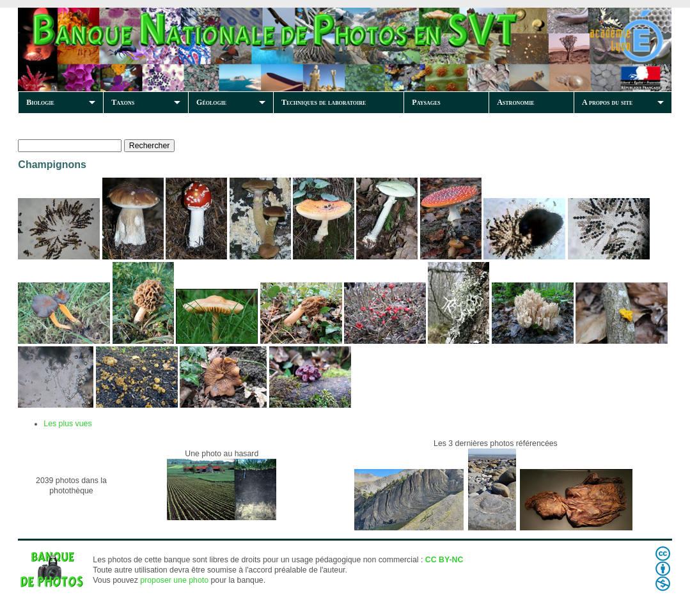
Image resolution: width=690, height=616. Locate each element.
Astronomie (515, 102)
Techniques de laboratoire (324, 102)
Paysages (426, 102)
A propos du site (607, 102)
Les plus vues (67, 424)
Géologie (211, 102)
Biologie (40, 102)
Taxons (123, 102)
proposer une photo (174, 580)
